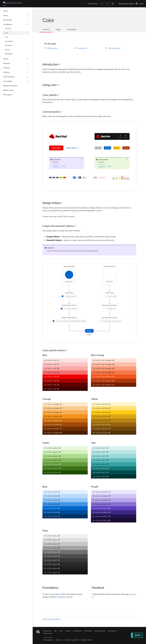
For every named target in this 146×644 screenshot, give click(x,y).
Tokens (65, 217)
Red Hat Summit (48, 633)
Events (61, 631)
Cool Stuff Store (112, 631)
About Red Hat (47, 631)
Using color (83, 48)
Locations (68, 631)
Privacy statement (48, 640)
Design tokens (115, 48)
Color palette (50, 95)
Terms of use (59, 640)
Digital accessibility (87, 640)
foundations (61, 597)
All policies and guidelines (72, 640)
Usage (58, 29)
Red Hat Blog (88, 631)
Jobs (55, 631)
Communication (51, 112)
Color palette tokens (54, 350)
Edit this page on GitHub (51, 619)
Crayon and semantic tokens (58, 226)
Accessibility (71, 29)
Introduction (52, 48)
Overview (46, 29)
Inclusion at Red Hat (100, 631)
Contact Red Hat (77, 631)
